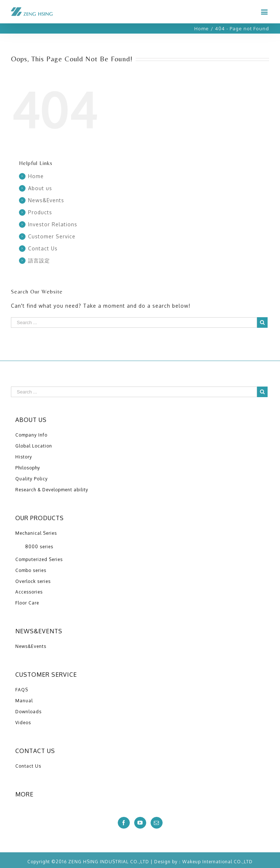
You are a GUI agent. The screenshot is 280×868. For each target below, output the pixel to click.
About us (40, 188)
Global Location (34, 446)
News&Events (46, 200)
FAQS (22, 690)
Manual (24, 701)
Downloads (28, 712)
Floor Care (27, 603)
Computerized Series (39, 559)
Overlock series (33, 581)
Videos (23, 723)
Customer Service (52, 236)
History (24, 457)
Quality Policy (32, 479)
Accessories (29, 592)
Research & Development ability (52, 490)
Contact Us (43, 248)
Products (40, 212)
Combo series (31, 570)
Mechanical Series (36, 533)
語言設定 (39, 260)
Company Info (31, 435)
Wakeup (192, 862)
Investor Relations (53, 224)
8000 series (39, 547)
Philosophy (28, 468)
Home (36, 176)
